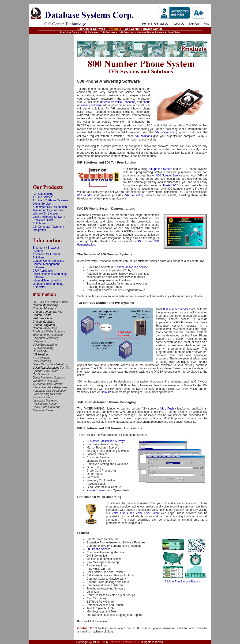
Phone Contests (97, 490)
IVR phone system (160, 169)
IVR (85, 102)
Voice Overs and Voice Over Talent (136, 513)
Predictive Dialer (43, 220)
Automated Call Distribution (50, 207)
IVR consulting (134, 195)
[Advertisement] (52, 108)
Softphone (39, 223)
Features (83, 533)
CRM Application (43, 271)
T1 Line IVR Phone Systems (51, 200)
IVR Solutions (126, 32)
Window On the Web (46, 214)
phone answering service (132, 267)
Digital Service (42, 204)
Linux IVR (107, 392)
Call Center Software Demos (144, 29)
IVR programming (166, 132)
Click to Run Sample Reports (183, 580)
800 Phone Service (99, 549)
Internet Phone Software (151, 32)
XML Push (167, 409)
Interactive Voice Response (118, 102)
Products (115, 29)
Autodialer (39, 287)
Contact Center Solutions (48, 261)
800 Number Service (169, 176)
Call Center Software (91, 29)
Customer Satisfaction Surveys (106, 441)
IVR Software (90, 32)
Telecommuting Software (48, 210)
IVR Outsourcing (43, 194)
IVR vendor (85, 195)
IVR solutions (143, 136)
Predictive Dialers (70, 32)
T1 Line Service (43, 197)
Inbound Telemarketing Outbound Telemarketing (48, 282)
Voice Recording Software (49, 217)
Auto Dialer (174, 32)
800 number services (177, 309)
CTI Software (108, 32)
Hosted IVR (170, 185)
